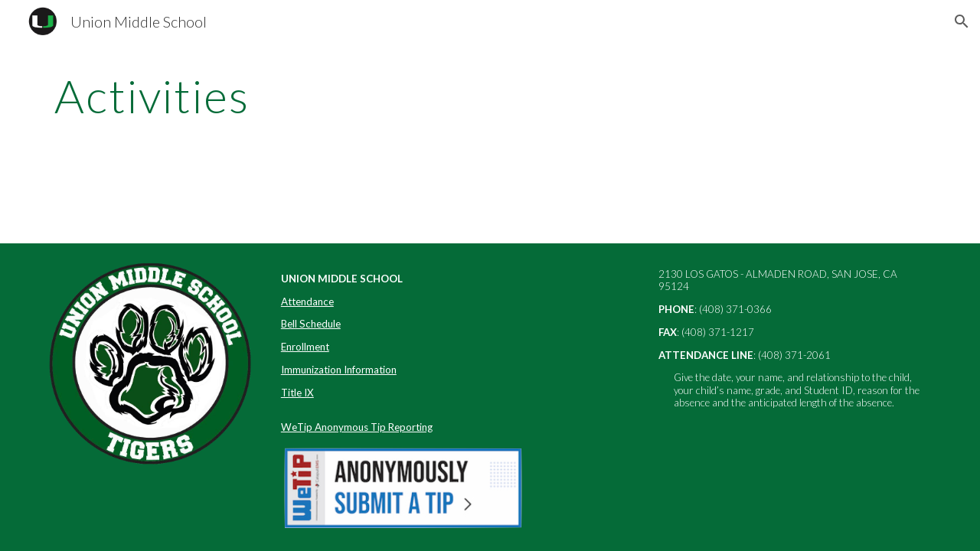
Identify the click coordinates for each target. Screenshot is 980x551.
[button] (962, 21)
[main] (415, 96)
